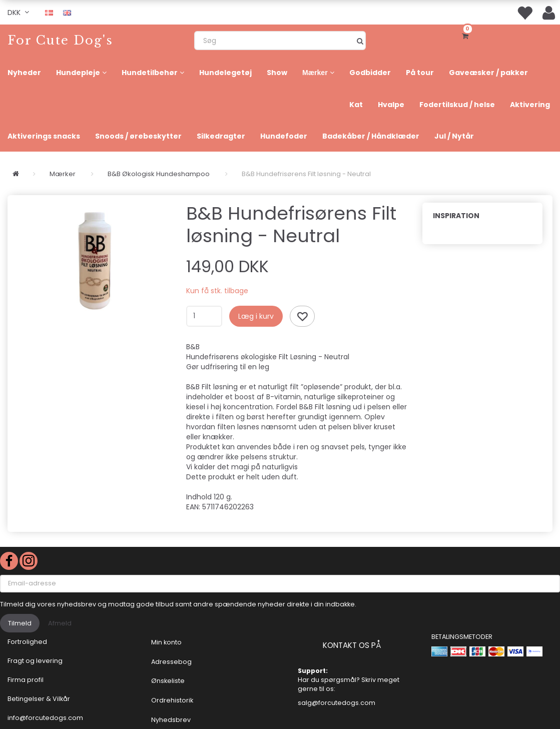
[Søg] (360, 41)
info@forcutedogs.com (45, 718)
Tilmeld (20, 623)
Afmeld (60, 623)
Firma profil (26, 680)
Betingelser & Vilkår (39, 699)
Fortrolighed (27, 642)
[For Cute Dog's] (60, 40)
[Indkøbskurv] (467, 35)
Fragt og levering (35, 661)
